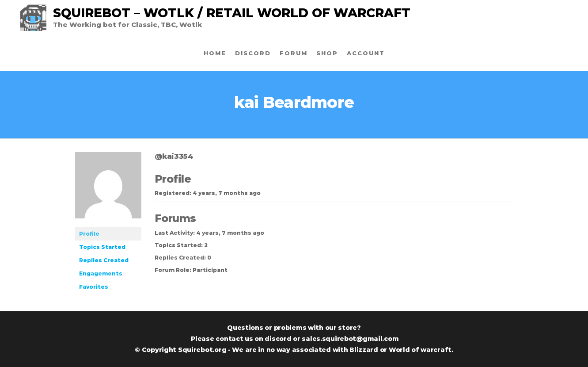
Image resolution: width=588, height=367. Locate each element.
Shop (327, 53)
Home (215, 53)
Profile (89, 234)
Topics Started (102, 247)
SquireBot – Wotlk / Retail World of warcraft (232, 13)
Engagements (101, 273)
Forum (294, 53)
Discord (253, 53)
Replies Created (104, 260)
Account (366, 53)
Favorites (94, 287)
